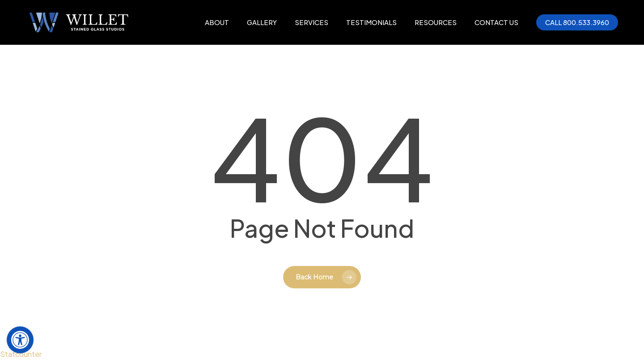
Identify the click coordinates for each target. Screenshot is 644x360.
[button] (20, 340)
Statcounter (21, 354)
